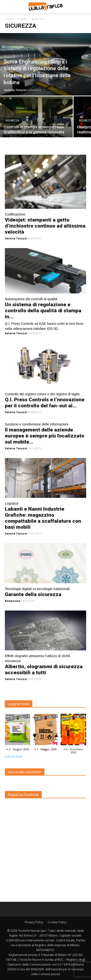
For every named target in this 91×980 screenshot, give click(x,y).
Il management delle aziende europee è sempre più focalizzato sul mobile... (45, 436)
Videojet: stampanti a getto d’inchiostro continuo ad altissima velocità (45, 226)
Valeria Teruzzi (15, 90)
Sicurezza (12, 121)
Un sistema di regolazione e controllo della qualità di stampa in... (43, 311)
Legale (22, 19)
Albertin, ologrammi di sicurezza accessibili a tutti (44, 670)
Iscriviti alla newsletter (25, 772)
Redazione (13, 601)
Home (9, 19)
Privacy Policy (34, 922)
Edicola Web (14, 757)
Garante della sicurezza (33, 594)
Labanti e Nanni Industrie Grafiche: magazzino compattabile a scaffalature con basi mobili (43, 518)
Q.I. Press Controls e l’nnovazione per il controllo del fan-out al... (45, 403)
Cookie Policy (57, 922)
